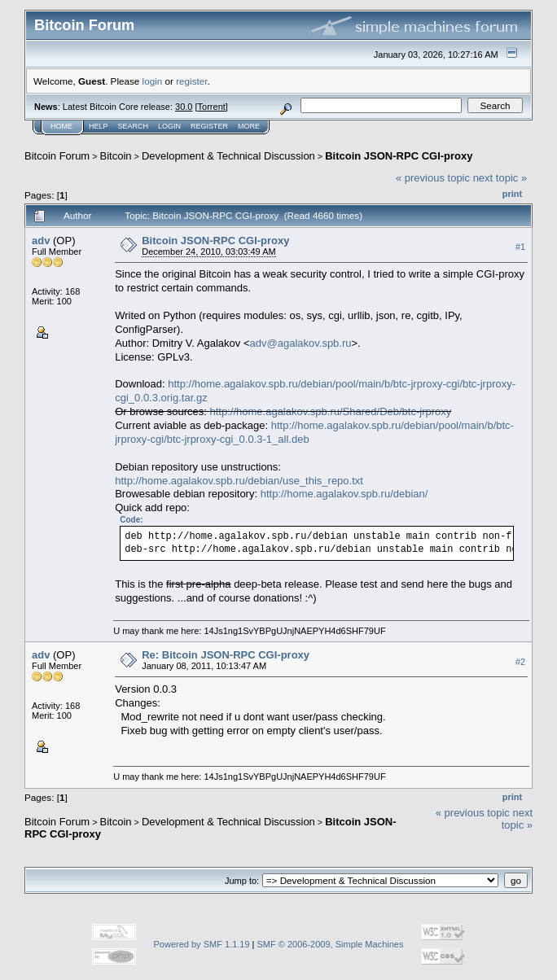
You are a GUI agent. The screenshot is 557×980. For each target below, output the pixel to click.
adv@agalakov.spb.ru (301, 343)
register (191, 81)
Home (61, 126)
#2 (520, 662)
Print (512, 194)
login (153, 81)
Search (134, 126)
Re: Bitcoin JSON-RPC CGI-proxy (226, 655)
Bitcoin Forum (57, 156)
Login (169, 126)
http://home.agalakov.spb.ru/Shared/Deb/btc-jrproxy (331, 411)
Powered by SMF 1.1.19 (202, 944)
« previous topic (433, 178)
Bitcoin (116, 156)
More (249, 126)
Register (209, 126)
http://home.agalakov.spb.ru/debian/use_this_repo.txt (239, 481)
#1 (520, 247)
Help (99, 126)
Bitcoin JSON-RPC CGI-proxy (399, 156)
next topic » (500, 178)
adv (41, 241)
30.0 (184, 107)
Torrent (212, 107)
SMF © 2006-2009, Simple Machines (331, 944)
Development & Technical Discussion (228, 156)
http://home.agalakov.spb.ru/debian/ (344, 494)
